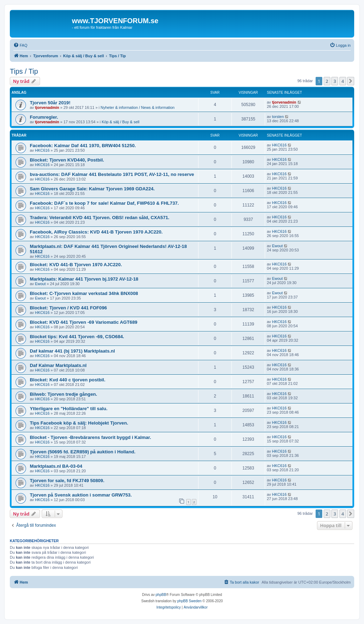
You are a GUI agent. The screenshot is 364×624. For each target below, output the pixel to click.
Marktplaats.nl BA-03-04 (56, 466)
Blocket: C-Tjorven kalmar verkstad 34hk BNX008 (84, 293)
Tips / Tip (24, 71)
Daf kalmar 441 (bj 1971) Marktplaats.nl (72, 351)
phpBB (161, 595)
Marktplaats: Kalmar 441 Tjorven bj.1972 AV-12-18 (84, 279)
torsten (278, 117)
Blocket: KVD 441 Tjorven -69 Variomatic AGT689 (84, 322)
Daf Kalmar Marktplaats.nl (58, 365)
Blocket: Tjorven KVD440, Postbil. (67, 160)
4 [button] (343, 81)
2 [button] (327, 81)
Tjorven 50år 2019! (50, 103)
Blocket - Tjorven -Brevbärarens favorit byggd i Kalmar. (90, 437)
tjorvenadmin (47, 107)
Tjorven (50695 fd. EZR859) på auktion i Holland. (83, 452)
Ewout (278, 246)
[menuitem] (20, 45)
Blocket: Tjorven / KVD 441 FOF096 (68, 308)
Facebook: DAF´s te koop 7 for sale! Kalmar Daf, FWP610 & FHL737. (104, 203)
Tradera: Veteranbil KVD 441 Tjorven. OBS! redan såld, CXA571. (100, 218)
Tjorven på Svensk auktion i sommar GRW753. (81, 495)
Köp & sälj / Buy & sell (121, 122)
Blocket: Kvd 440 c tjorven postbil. (68, 380)
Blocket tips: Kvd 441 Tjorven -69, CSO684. (77, 337)
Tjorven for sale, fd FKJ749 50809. (67, 481)
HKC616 (42, 150)
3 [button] (335, 81)
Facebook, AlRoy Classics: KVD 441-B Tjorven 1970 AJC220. (96, 232)
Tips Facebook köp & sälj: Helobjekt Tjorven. (79, 423)
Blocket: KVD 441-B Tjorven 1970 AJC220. (76, 265)
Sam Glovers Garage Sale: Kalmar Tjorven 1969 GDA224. (92, 189)
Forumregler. (44, 117)
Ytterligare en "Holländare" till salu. (69, 409)
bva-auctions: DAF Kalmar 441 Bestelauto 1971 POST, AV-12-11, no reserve (112, 174)
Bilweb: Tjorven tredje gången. (63, 394)
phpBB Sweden (190, 601)
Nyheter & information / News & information (138, 107)
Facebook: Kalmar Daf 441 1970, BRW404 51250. (83, 146)
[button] (351, 81)
